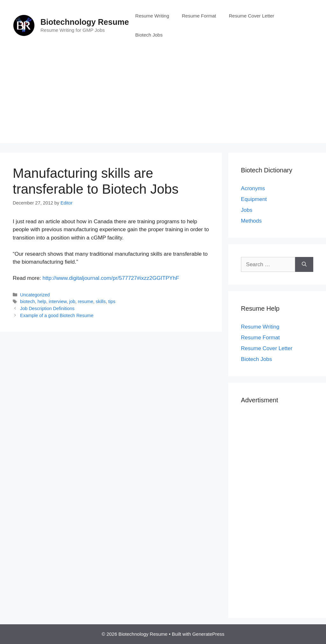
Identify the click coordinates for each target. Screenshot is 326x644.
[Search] (304, 265)
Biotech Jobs (149, 35)
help (42, 301)
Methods (251, 221)
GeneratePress (208, 634)
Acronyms (253, 188)
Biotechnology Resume (85, 22)
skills (101, 301)
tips (112, 301)
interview (58, 301)
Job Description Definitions (47, 308)
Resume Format (199, 16)
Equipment (254, 199)
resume (86, 301)
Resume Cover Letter (252, 16)
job (72, 301)
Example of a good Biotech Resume (57, 315)
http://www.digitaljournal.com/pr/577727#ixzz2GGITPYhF (111, 278)
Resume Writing (152, 16)
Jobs (247, 210)
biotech (28, 301)
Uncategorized (35, 295)
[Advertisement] (163, 99)
